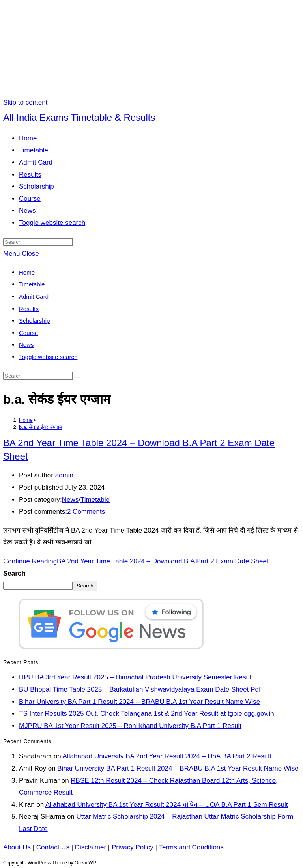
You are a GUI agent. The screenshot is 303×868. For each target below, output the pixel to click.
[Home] (26, 420)
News (26, 345)
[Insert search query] (38, 242)
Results (29, 309)
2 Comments (86, 512)
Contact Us (53, 847)
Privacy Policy (133, 847)
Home (27, 272)
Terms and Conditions (191, 847)
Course (28, 333)
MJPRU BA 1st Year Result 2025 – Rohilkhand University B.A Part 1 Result (130, 726)
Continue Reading (136, 561)
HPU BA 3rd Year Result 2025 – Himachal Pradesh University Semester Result (136, 677)
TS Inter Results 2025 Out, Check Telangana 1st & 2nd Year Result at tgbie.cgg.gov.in (147, 714)
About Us (17, 847)
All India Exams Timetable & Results (79, 117)
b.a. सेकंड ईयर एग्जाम (41, 427)
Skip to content (25, 102)
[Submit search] (78, 378)
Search (14, 573)
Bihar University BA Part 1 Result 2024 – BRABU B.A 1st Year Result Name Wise (139, 702)
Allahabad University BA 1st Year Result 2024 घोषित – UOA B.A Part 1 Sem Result (166, 805)
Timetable (32, 284)
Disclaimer (91, 847)
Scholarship (34, 321)
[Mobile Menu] (21, 253)
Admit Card (34, 297)
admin (64, 475)
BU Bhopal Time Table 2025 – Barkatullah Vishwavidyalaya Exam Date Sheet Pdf (140, 689)
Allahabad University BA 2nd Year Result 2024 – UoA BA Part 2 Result (167, 756)
